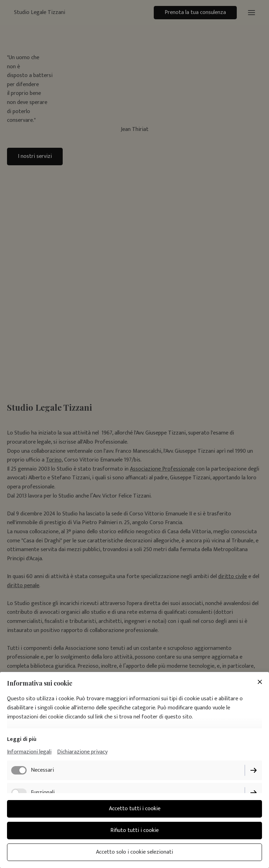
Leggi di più (22, 739)
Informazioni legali (29, 752)
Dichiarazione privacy (82, 752)
